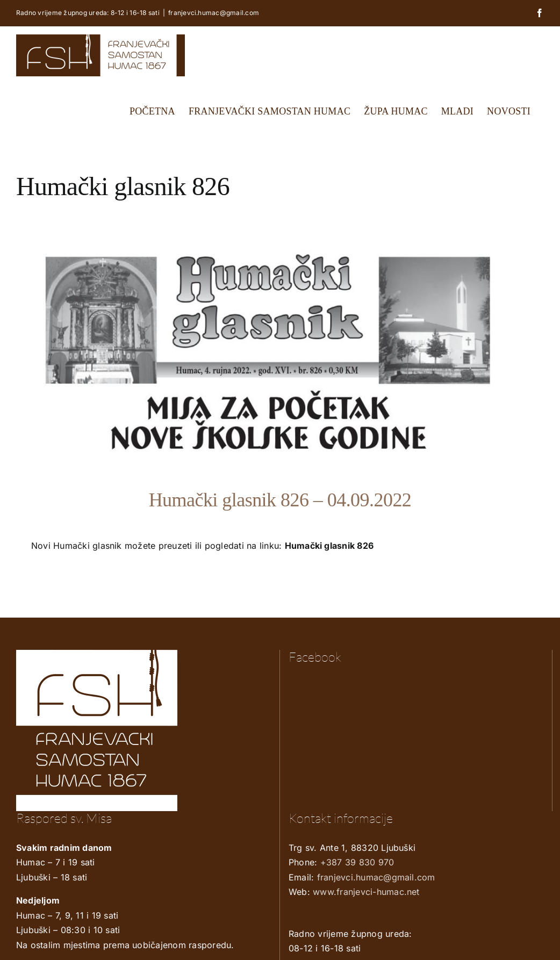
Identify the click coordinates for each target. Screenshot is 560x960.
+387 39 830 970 (357, 862)
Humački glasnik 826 (329, 546)
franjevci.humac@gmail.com (214, 13)
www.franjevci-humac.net (366, 892)
